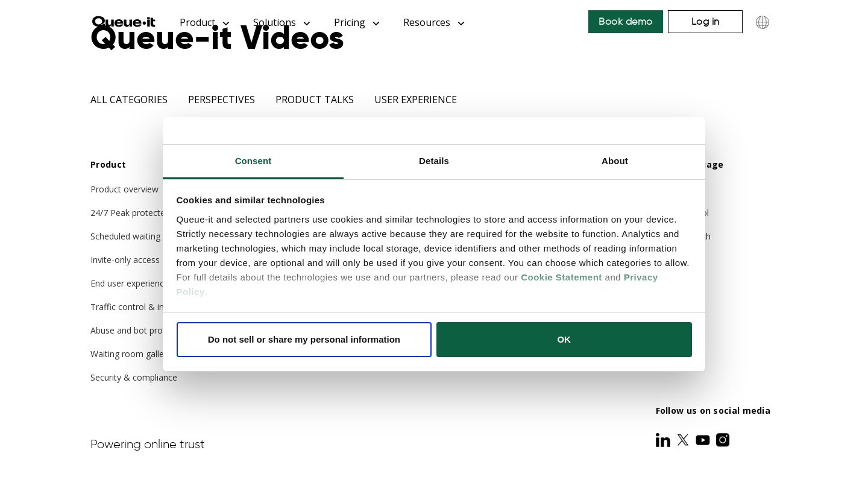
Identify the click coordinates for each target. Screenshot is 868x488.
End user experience (130, 283)
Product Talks (315, 100)
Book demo (626, 21)
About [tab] (615, 161)
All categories (129, 100)
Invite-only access (125, 260)
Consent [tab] (253, 161)
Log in (706, 21)
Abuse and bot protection (140, 330)
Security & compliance (134, 377)
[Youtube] (704, 440)
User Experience (416, 100)
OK (564, 339)
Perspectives (222, 100)
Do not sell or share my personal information (304, 339)
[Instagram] (723, 440)
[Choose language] (763, 22)
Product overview (124, 189)
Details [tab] (434, 161)
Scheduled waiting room (137, 236)
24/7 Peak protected (130, 213)
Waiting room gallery (131, 354)
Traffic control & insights (139, 307)
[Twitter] (684, 440)
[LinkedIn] (664, 440)
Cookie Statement (561, 277)
